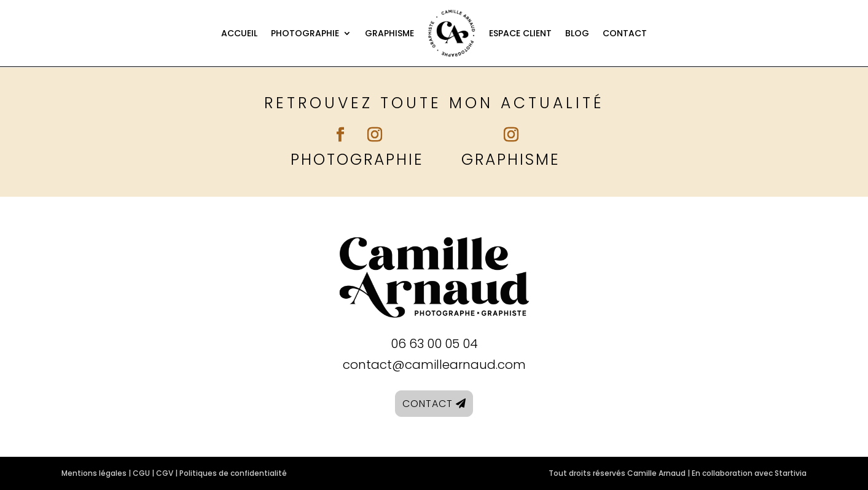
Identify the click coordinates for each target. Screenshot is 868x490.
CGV (165, 473)
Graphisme (389, 33)
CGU (141, 473)
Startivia (791, 473)
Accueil (239, 33)
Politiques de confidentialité (233, 473)
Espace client (520, 33)
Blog (577, 33)
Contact (625, 33)
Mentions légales (94, 473)
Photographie (305, 33)
